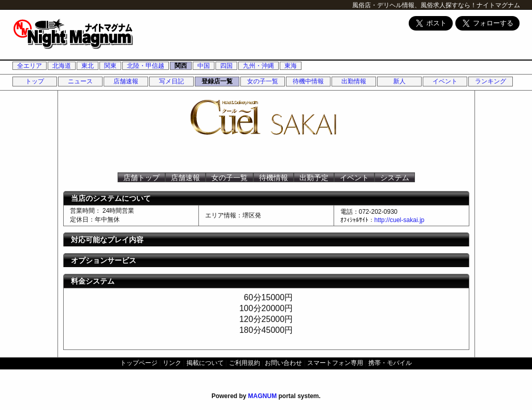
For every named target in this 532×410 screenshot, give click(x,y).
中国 (204, 66)
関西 (181, 66)
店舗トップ (141, 178)
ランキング (491, 81)
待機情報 (274, 178)
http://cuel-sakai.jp (400, 220)
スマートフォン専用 (335, 363)
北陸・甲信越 (146, 66)
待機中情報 (308, 81)
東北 (88, 66)
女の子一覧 (263, 81)
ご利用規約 (245, 363)
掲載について (205, 363)
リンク (172, 363)
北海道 (62, 66)
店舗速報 (126, 81)
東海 (291, 66)
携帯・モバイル (390, 363)
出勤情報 (354, 81)
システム (395, 178)
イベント (445, 81)
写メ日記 (171, 81)
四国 (226, 66)
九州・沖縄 (258, 66)
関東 (110, 66)
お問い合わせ (283, 363)
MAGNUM (262, 396)
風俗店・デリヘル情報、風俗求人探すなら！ (414, 5)
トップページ (139, 363)
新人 (399, 81)
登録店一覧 (217, 81)
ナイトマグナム (498, 5)
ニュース (80, 81)
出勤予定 (314, 178)
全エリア (30, 66)
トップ (35, 81)
